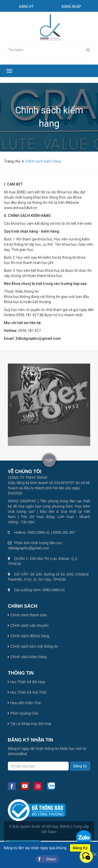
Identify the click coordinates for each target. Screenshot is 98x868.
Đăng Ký (80, 848)
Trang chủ (13, 161)
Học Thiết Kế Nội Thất (27, 692)
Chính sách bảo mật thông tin (33, 646)
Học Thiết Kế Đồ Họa (26, 682)
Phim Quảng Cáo (23, 713)
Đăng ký (26, 7)
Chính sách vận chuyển (28, 625)
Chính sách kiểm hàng (27, 657)
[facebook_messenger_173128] (86, 856)
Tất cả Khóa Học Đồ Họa (29, 724)
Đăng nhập (71, 7)
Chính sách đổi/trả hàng (28, 636)
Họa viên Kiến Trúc (25, 703)
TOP (49, 461)
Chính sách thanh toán (27, 615)
